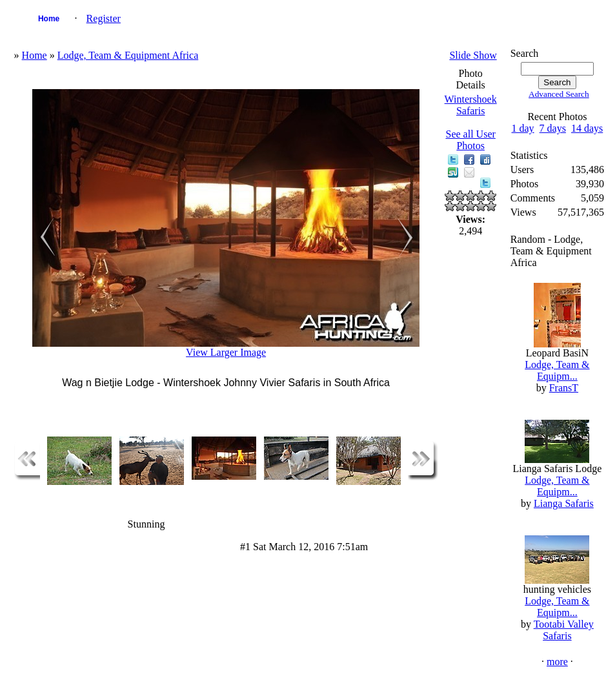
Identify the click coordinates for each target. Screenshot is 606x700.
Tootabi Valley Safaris (564, 630)
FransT (564, 388)
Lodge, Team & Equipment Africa (128, 55)
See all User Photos (471, 140)
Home (49, 19)
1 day (523, 128)
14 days (587, 128)
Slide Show (473, 55)
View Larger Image (226, 352)
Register (104, 18)
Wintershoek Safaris (471, 105)
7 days (553, 128)
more (557, 662)
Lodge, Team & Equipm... (557, 370)
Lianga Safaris (564, 503)
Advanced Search (559, 94)
